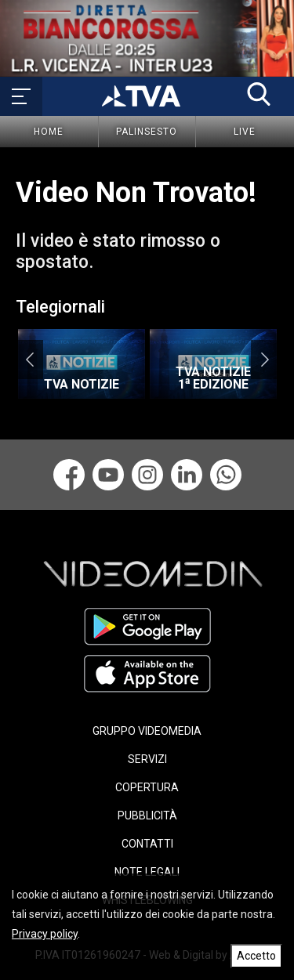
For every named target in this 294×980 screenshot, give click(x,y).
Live (245, 132)
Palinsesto (147, 132)
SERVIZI (147, 759)
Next (265, 360)
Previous (29, 360)
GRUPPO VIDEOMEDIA (147, 731)
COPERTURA (147, 787)
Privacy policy (45, 934)
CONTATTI (147, 844)
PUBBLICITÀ (147, 815)
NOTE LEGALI (147, 872)
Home (49, 132)
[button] (259, 94)
